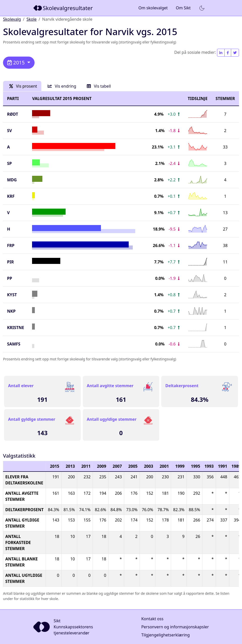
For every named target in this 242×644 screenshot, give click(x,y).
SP (9, 163)
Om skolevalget (153, 8)
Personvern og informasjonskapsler (175, 627)
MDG (12, 180)
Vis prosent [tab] (23, 86)
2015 (17, 63)
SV (9, 131)
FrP (11, 245)
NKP (11, 311)
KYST (12, 295)
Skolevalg (12, 19)
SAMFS (14, 344)
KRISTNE (16, 328)
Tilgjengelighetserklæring (166, 635)
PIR (10, 262)
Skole (32, 19)
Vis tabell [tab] (99, 86)
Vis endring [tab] (62, 86)
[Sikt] (64, 8)
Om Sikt (183, 8)
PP (10, 278)
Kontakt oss (152, 619)
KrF (11, 196)
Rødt (13, 114)
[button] (202, 8)
